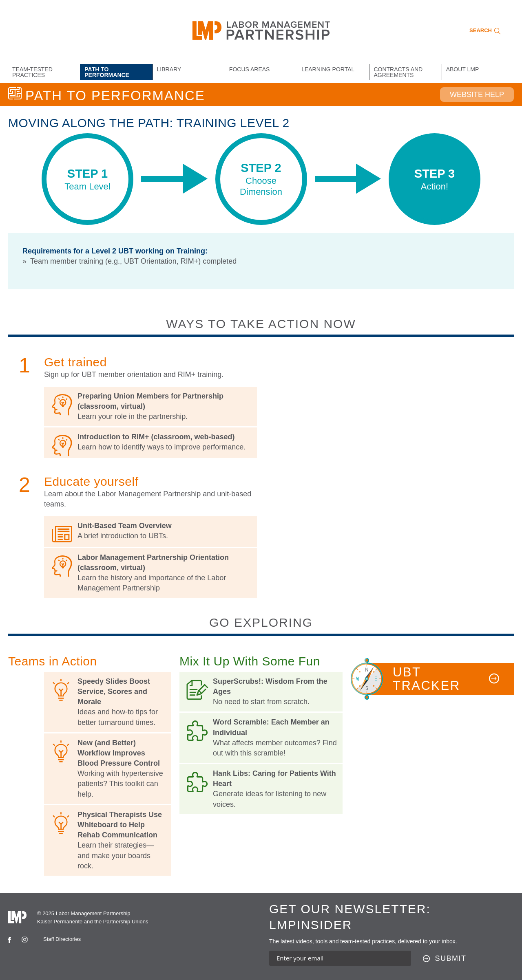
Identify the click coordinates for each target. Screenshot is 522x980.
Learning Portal (328, 69)
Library (169, 69)
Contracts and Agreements (398, 72)
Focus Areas (250, 69)
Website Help (477, 95)
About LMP (463, 69)
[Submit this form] (445, 959)
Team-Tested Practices (32, 72)
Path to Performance (107, 72)
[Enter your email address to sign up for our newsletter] (340, 958)
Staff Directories (62, 939)
